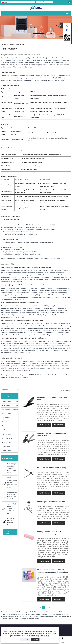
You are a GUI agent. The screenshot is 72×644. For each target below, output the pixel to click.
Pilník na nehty (20, 44)
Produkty (11, 44)
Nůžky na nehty (6, 442)
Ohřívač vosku (6, 426)
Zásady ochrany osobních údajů (39, 636)
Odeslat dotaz (58, 425)
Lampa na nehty (6, 401)
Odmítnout (25, 640)
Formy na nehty (6, 434)
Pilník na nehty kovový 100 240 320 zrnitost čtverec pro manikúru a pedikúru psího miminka (52, 572)
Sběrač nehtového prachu (9, 410)
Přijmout (35, 640)
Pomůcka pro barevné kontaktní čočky (52, 502)
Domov (4, 44)
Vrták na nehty (6, 405)
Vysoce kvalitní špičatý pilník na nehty (51, 468)
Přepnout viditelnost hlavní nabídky (68, 13)
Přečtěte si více (44, 425)
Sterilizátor (5, 422)
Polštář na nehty (6, 446)
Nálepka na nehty (7, 438)
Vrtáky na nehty (6, 414)
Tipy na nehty (6, 418)
